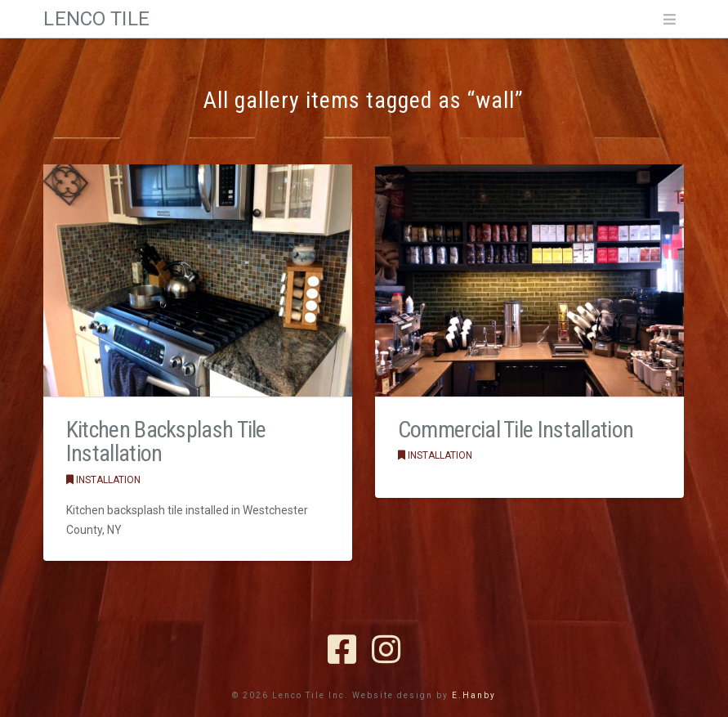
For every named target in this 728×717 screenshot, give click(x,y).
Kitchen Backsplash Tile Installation (166, 441)
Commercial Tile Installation (516, 430)
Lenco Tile (96, 19)
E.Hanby (474, 695)
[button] (669, 20)
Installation (103, 480)
